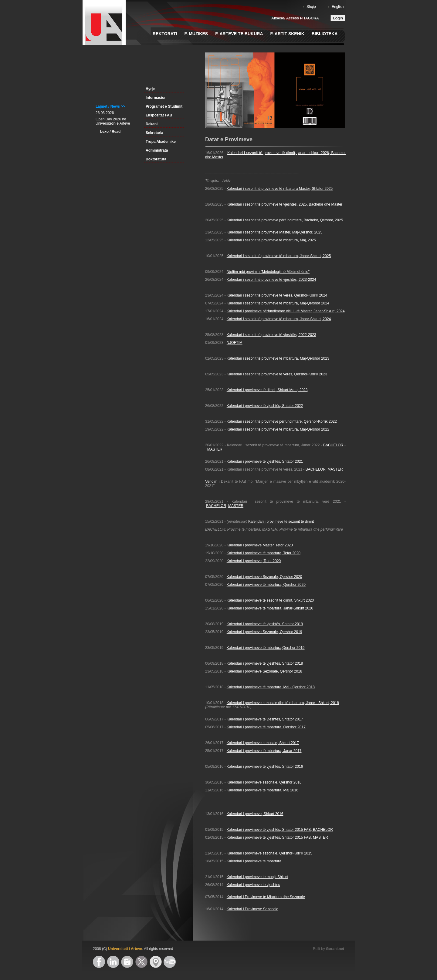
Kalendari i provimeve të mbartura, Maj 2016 (263, 790)
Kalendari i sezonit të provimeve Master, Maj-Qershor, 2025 (274, 232)
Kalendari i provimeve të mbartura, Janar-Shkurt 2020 (270, 608)
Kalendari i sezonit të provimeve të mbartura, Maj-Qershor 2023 (278, 358)
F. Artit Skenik (287, 34)
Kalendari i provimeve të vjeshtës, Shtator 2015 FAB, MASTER (277, 837)
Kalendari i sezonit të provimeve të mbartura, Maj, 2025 (271, 240)
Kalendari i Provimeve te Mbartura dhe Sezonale (266, 897)
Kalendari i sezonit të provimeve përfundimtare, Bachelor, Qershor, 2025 (285, 220)
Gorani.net (335, 949)
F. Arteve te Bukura (239, 34)
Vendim (211, 482)
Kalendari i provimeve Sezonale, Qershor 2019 (264, 632)
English (338, 7)
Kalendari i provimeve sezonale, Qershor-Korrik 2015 (269, 853)
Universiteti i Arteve (125, 949)
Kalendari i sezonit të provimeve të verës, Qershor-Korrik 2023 (277, 374)
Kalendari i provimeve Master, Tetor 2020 (260, 545)
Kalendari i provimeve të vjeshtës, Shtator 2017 (265, 719)
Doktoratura (156, 159)
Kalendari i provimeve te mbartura (254, 861)
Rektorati (165, 34)
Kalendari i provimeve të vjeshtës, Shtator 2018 (265, 663)
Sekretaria (154, 133)
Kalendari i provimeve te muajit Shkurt (257, 877)
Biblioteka (325, 34)
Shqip (311, 7)
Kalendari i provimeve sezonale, (253, 743)
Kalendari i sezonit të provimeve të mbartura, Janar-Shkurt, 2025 (279, 256)
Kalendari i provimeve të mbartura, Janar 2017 (264, 751)
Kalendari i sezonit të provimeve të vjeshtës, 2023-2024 (271, 280)
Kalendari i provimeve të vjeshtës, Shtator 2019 (265, 624)
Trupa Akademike (161, 142)
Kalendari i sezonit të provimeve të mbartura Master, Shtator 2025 (280, 189)
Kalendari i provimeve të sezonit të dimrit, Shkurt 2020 (270, 600)
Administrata (157, 150)
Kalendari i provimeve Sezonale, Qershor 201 (263, 671)
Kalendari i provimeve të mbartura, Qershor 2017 (266, 727)
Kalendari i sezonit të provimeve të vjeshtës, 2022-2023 (271, 335)
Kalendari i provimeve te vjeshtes (253, 885)
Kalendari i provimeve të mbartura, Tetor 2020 (264, 553)
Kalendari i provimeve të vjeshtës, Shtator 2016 (265, 767)
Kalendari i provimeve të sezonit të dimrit (281, 522)
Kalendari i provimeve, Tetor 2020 (254, 561)
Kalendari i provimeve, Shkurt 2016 (255, 814)
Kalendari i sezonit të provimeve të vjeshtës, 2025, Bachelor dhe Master (285, 204)
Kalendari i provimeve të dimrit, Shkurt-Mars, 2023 (267, 390)
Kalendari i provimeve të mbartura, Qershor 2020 (266, 585)
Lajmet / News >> (110, 106)
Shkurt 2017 (289, 743)
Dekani (152, 124)
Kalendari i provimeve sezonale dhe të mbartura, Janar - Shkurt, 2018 (283, 703)
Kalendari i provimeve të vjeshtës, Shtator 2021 (265, 461)
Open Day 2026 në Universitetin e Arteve (113, 121)
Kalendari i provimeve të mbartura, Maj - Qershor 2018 (271, 687)
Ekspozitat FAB (159, 115)
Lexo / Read (110, 132)
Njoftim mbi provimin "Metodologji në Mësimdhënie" (268, 272)
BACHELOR (333, 445)
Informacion (156, 98)
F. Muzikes (196, 34)
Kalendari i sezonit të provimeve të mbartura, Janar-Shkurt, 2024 (279, 319)
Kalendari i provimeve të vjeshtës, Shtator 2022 (265, 406)
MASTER (215, 449)
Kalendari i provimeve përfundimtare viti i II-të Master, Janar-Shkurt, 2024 (286, 311)
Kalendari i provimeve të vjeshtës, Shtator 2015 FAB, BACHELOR (280, 830)
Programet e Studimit (164, 106)
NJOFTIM (235, 343)
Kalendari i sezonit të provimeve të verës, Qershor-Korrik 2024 (277, 295)
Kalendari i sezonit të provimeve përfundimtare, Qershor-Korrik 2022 (282, 421)
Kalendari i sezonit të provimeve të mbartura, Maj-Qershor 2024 (278, 303)
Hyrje (150, 89)
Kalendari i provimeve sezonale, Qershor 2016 (264, 782)
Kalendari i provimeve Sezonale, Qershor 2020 (264, 577)
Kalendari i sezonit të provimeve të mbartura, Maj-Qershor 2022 (278, 429)
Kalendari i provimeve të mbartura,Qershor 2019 (266, 648)
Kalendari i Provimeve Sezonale (252, 909)
